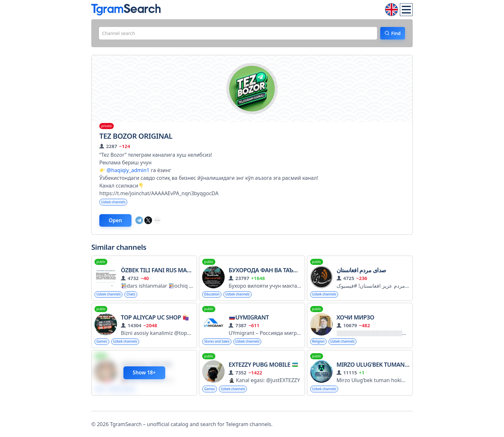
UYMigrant (249, 323)
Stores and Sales (219, 348)
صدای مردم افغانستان (361, 275)
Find (392, 34)
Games (103, 348)
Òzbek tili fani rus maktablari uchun (178, 275)
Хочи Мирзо (355, 323)
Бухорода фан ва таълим (268, 275)
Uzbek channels (116, 205)
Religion (320, 348)
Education (213, 300)
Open (122, 224)
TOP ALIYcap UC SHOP (155, 323)
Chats (137, 300)
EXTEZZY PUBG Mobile (263, 372)
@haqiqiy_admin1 (128, 172)
